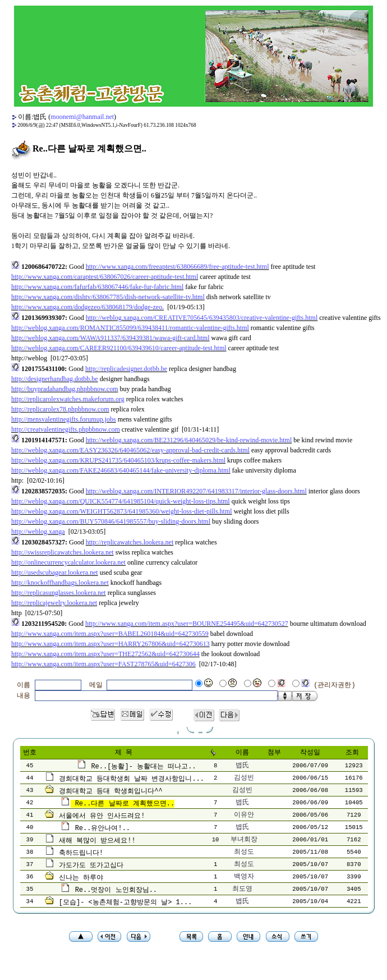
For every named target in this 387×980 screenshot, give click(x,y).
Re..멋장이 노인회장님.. (116, 890)
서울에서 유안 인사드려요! (102, 816)
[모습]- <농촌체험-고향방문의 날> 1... (126, 903)
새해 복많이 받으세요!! (97, 841)
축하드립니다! (81, 853)
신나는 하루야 (81, 878)
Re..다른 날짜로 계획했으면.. (125, 804)
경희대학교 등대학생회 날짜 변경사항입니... (132, 779)
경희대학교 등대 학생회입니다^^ (111, 791)
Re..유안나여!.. (103, 828)
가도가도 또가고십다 (91, 865)
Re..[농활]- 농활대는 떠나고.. (143, 767)
